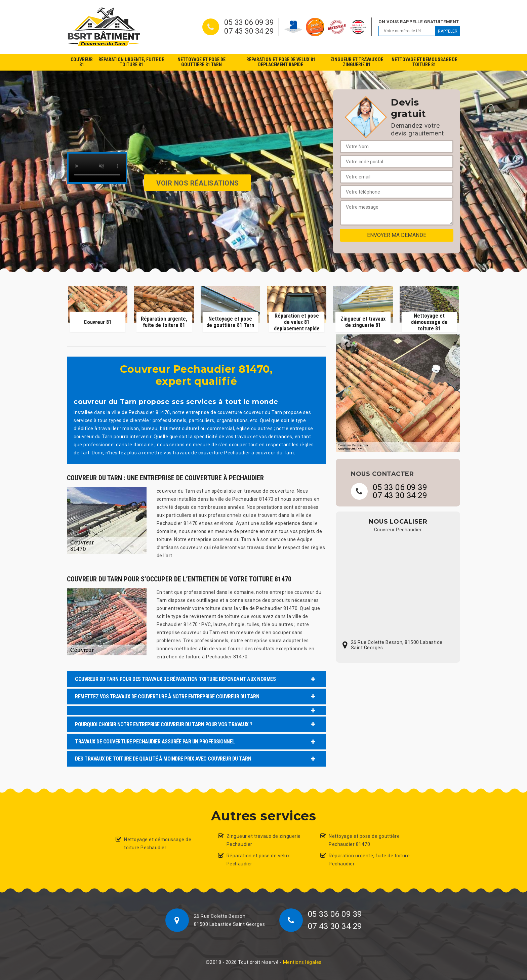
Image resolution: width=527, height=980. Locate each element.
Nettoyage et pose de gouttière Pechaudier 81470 (364, 840)
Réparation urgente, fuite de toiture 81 (131, 62)
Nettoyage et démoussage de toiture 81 (424, 62)
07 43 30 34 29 (249, 31)
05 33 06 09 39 (249, 23)
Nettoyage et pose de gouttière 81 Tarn (201, 62)
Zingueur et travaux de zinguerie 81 (357, 62)
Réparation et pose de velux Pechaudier (258, 860)
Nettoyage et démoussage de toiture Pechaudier (158, 844)
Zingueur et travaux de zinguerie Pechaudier (264, 840)
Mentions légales (302, 962)
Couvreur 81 (82, 62)
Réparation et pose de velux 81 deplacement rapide (281, 62)
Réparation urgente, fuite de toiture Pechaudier (369, 860)
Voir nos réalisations (198, 183)
